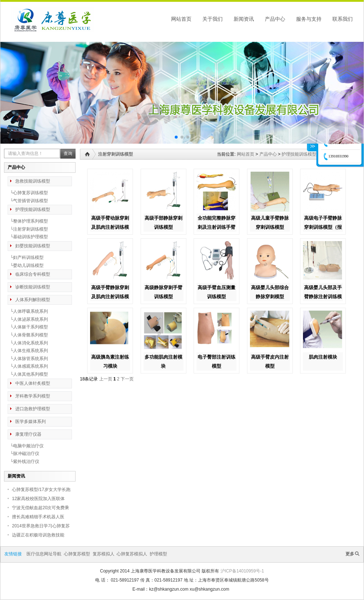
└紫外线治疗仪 (23, 462)
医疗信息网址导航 (44, 554)
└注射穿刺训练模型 (28, 229)
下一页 (127, 379)
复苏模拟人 (104, 554)
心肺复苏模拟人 (132, 554)
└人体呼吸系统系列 (28, 311)
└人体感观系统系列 (28, 366)
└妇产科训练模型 (26, 257)
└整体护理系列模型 (28, 221)
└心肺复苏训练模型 (28, 193)
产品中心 (275, 19)
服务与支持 (309, 19)
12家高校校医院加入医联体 (38, 499)
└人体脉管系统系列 (28, 359)
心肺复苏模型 (77, 554)
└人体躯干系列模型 (28, 327)
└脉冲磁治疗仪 (23, 454)
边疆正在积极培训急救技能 (38, 535)
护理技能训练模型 (299, 154)
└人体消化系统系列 (28, 343)
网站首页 (181, 19)
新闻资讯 (244, 19)
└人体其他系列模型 (28, 374)
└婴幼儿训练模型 (26, 265)
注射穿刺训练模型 (116, 154)
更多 (350, 554)
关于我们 (213, 19)
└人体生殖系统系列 (28, 351)
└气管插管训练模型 (28, 201)
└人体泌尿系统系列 (28, 319)
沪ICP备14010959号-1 (242, 571)
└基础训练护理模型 (28, 237)
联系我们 (343, 19)
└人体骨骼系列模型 (28, 335)
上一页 (106, 379)
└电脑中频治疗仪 (26, 446)
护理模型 (158, 554)
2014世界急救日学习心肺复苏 (41, 526)
